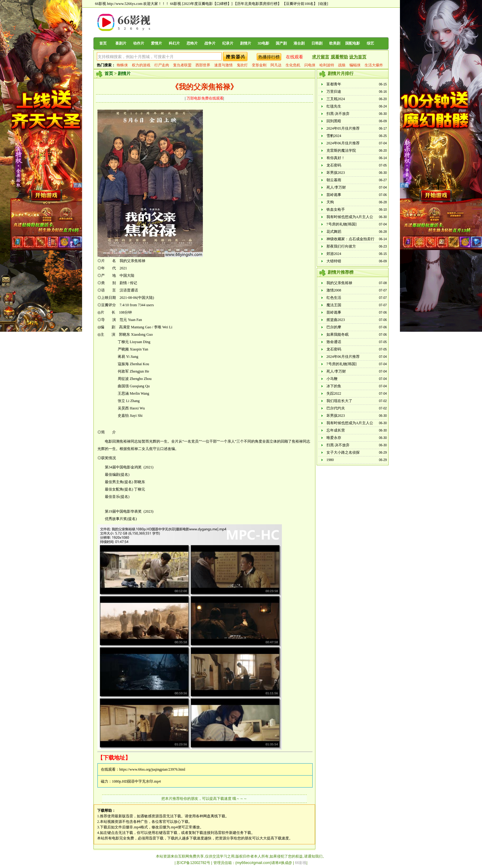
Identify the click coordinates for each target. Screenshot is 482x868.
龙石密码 (334, 165)
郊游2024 (334, 254)
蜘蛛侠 (122, 65)
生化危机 (293, 65)
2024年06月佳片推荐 (343, 143)
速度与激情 (223, 65)
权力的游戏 (141, 65)
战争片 (210, 43)
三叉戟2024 (336, 99)
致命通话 (334, 342)
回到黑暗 (334, 121)
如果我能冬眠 (338, 334)
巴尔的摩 (334, 327)
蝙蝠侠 (355, 65)
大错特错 (334, 261)
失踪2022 (334, 393)
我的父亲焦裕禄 (339, 283)
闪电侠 (310, 65)
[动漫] (323, 4)
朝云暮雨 (334, 180)
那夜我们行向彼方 (341, 246)
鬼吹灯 (242, 65)
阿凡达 (276, 65)
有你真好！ (336, 158)
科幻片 (174, 43)
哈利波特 (327, 65)
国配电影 (353, 43)
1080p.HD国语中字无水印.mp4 (136, 781)
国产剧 (281, 43)
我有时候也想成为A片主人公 (350, 217)
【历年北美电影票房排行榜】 (257, 4)
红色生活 (334, 298)
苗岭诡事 (334, 195)
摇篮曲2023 (336, 320)
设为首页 (358, 57)
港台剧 (299, 43)
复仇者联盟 (182, 65)
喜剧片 (121, 43)
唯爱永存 (334, 438)
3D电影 (264, 43)
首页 (103, 43)
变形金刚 (259, 65)
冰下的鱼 (334, 386)
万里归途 (334, 92)
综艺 (370, 43)
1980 (330, 460)
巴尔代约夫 (336, 408)
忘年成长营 (336, 430)
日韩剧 (317, 43)
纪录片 (228, 43)
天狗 (330, 202)
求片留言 (321, 57)
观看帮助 (339, 57)
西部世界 (203, 65)
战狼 (342, 65)
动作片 (139, 43)
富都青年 (334, 84)
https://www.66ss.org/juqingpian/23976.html (152, 769)
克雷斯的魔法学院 (341, 151)
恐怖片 (192, 43)
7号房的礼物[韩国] (342, 224)
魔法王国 (334, 305)
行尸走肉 (162, 65)
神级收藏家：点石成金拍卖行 (350, 239)
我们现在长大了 (339, 401)
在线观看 (294, 57)
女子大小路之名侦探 (343, 452)
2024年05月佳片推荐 (343, 128)
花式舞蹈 (334, 232)
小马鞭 (332, 379)
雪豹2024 (334, 136)
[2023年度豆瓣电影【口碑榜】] (207, 4)
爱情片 (156, 43)
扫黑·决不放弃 (338, 114)
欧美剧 (335, 43)
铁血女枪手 (336, 209)
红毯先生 (334, 106)
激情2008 (334, 290)
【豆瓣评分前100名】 (300, 4)
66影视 (176, 4)
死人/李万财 (336, 187)
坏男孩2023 (336, 173)
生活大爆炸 (374, 65)
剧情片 (246, 43)
